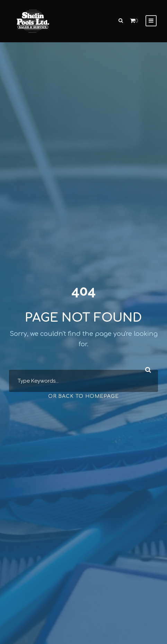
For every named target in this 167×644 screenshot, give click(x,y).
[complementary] (117, 606)
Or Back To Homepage (83, 396)
